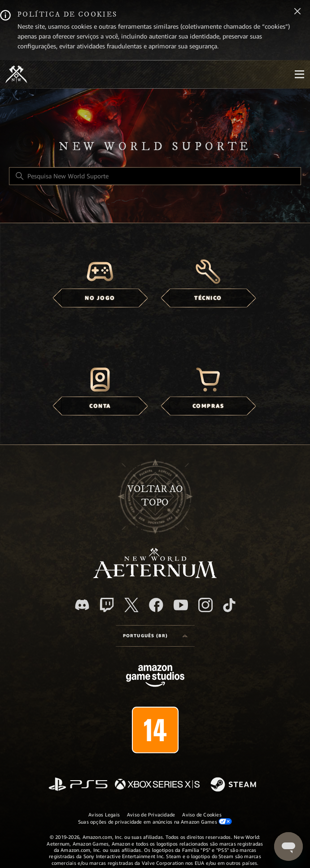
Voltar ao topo (155, 496)
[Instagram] (205, 605)
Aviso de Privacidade (151, 815)
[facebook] (156, 605)
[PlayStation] (78, 785)
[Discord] (82, 605)
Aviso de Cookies (202, 815)
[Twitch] (107, 605)
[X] (131, 605)
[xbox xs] (157, 785)
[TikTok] (229, 605)
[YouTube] (181, 605)
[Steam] (234, 785)
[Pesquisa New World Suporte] (155, 176)
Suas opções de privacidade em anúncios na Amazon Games (155, 822)
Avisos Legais (104, 815)
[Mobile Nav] (299, 74)
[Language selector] (155, 636)
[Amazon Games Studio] (155, 677)
